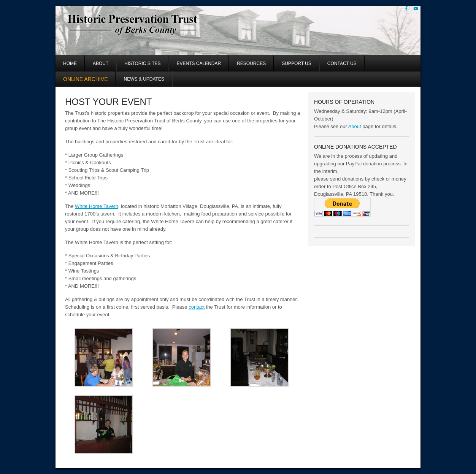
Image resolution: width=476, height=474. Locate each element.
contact (197, 307)
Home (70, 63)
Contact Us (342, 63)
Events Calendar (199, 63)
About (101, 63)
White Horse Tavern (97, 206)
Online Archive (85, 79)
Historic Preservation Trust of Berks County (146, 30)
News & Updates (144, 79)
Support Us (297, 63)
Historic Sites (142, 63)
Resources (251, 63)
